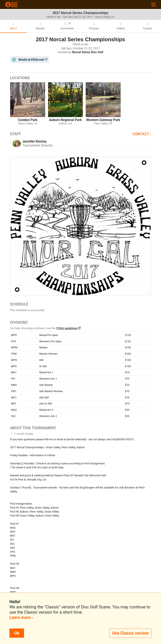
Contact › (142, 134)
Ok (17, 633)
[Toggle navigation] (153, 5)
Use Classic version (130, 633)
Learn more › (21, 617)
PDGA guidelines (67, 328)
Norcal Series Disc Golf (88, 52)
